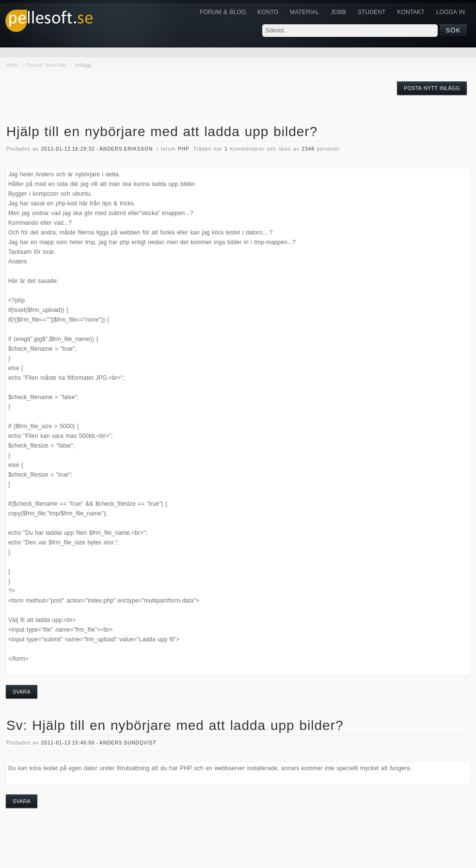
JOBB (338, 12)
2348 (308, 149)
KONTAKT (411, 12)
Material (304, 12)
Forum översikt (47, 65)
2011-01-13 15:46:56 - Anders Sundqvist (99, 743)
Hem (12, 65)
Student (372, 12)
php (184, 149)
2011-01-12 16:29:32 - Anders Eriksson (97, 149)
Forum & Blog (223, 12)
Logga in (451, 12)
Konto (268, 12)
